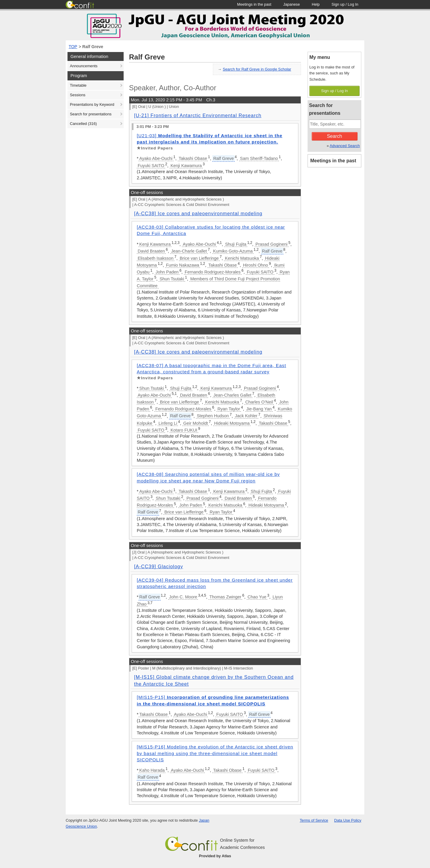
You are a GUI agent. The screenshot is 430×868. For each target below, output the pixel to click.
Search (335, 136)
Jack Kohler (246, 416)
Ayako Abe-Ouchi (156, 158)
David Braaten (151, 251)
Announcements (84, 66)
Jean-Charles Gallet (232, 395)
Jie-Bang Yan (259, 409)
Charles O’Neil (259, 402)
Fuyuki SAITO (151, 166)
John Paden (167, 272)
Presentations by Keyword (92, 104)
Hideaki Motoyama (232, 423)
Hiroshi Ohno (256, 265)
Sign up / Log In (334, 91)
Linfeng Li (168, 423)
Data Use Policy (348, 820)
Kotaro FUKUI (184, 430)
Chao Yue (257, 597)
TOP (73, 47)
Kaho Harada (152, 770)
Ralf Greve (93, 47)
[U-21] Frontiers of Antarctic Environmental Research (198, 116)
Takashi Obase (193, 158)
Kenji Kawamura (186, 166)
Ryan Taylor (229, 409)
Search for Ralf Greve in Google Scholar (257, 69)
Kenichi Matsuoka (242, 258)
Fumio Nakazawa (183, 265)
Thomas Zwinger (225, 597)
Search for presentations (91, 114)
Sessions (78, 95)
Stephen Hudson (213, 416)
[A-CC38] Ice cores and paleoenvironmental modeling (198, 214)
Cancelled (83, 124)
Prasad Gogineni (272, 244)
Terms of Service (314, 820)
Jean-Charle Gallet (189, 251)
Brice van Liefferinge (199, 258)
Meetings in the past (333, 161)
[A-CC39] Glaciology (159, 567)
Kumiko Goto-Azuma (233, 251)
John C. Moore (183, 597)
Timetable (78, 85)
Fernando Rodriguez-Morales (213, 272)
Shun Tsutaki (172, 279)
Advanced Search (345, 146)
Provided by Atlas (215, 856)
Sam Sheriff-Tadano (259, 158)
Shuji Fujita (236, 244)
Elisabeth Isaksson (156, 258)
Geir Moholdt (196, 423)
